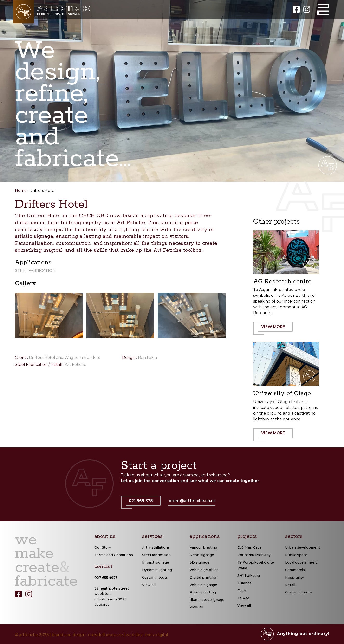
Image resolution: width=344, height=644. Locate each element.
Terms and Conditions (114, 555)
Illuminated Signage (207, 600)
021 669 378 (143, 504)
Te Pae (243, 598)
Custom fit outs (298, 592)
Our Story (103, 547)
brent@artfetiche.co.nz (192, 501)
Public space (296, 555)
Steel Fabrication (35, 271)
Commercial (295, 570)
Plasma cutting (203, 592)
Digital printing (203, 577)
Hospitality (294, 577)
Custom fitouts (155, 577)
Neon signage (202, 555)
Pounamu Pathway (254, 555)
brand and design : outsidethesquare (87, 635)
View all (149, 585)
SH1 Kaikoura (249, 576)
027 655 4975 (106, 578)
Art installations (156, 547)
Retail (290, 585)
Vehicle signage (203, 585)
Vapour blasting (203, 547)
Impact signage (156, 562)
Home (21, 190)
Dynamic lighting (157, 570)
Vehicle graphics (204, 570)
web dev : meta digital (147, 635)
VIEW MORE (276, 330)
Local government (301, 562)
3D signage (200, 562)
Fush (242, 591)
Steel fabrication (156, 555)
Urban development (303, 547)
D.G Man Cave (250, 547)
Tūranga (244, 583)
